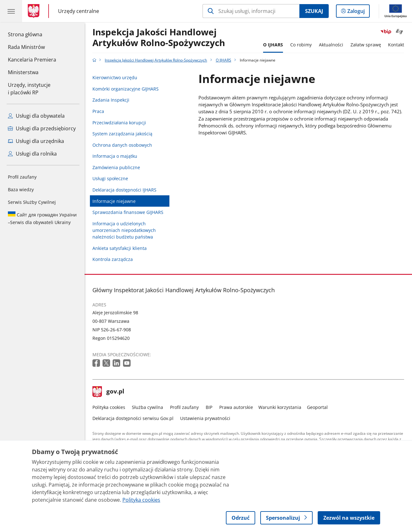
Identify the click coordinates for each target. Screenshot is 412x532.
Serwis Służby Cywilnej (32, 202)
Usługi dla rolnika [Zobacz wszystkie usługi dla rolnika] (32, 154)
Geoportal (317, 407)
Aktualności (331, 45)
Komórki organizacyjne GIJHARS (126, 89)
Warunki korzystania (280, 407)
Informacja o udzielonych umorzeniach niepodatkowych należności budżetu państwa (124, 230)
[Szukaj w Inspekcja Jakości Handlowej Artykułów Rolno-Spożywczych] (251, 11)
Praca (98, 111)
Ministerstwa (23, 72)
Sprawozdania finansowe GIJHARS (128, 212)
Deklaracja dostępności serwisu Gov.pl (133, 418)
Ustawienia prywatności (205, 418)
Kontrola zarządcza (113, 259)
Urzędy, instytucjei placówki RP (29, 89)
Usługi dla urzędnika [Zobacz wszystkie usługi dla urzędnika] (36, 141)
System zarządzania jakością (122, 134)
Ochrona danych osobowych (122, 145)
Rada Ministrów (26, 47)
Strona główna (32, 34)
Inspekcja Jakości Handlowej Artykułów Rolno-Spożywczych (159, 38)
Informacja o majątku (115, 156)
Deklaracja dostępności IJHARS (124, 190)
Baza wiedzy (21, 189)
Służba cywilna (147, 407)
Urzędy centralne (79, 11)
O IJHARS (273, 45)
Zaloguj (358, 12)
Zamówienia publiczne (116, 167)
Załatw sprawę (366, 45)
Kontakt (396, 45)
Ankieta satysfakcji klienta (120, 248)
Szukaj (314, 11)
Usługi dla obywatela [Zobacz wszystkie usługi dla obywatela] (36, 116)
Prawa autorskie (236, 407)
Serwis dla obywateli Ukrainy (42, 218)
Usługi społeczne (110, 178)
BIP (209, 407)
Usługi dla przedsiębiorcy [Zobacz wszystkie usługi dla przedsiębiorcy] (42, 128)
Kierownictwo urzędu (115, 77)
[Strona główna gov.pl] (35, 11)
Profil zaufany (22, 177)
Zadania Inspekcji (111, 100)
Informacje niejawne (114, 201)
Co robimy (301, 45)
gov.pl (109, 392)
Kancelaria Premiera (32, 60)
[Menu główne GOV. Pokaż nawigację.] (11, 11)
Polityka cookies (109, 407)
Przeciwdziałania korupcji (119, 123)
